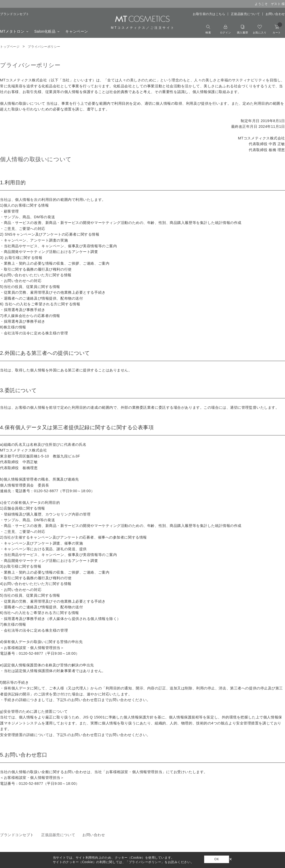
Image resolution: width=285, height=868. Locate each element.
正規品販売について (245, 14)
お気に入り (260, 29)
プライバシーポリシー (44, 47)
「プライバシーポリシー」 (145, 862)
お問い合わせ (275, 14)
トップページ (10, 47)
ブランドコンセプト (15, 14)
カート (277, 29)
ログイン (225, 29)
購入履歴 (243, 29)
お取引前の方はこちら (209, 14)
